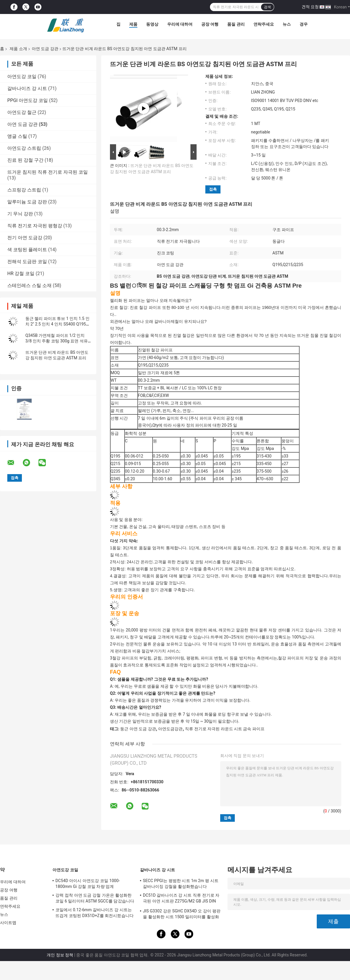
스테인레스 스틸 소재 (29, 285)
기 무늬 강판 (20, 214)
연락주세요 (264, 24)
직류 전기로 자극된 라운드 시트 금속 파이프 (225, 729)
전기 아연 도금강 (25, 238)
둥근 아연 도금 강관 (138, 729)
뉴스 (287, 24)
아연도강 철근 (22, 112)
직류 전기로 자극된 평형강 (35, 226)
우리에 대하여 (180, 24)
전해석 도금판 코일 (27, 262)
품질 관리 (236, 24)
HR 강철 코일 (21, 273)
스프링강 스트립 (24, 190)
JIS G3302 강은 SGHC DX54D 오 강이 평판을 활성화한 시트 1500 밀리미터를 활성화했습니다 (182, 915)
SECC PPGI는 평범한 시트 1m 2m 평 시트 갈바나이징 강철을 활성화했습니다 (181, 884)
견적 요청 (310, 7)
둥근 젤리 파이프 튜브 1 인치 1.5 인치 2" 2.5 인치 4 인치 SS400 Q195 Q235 (57, 324)
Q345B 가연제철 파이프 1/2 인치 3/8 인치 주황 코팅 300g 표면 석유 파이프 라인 (57, 341)
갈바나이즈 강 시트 (27, 88)
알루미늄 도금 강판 (27, 202)
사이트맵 (8, 923)
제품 (133, 24)
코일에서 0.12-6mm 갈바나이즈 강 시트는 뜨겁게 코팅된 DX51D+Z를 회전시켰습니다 (94, 913)
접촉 (213, 189)
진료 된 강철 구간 (25, 160)
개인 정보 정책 (60, 955)
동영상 (152, 24)
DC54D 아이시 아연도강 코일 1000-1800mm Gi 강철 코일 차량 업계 (88, 884)
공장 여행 (210, 24)
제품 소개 (18, 49)
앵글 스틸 (17, 136)
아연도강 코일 (22, 76)
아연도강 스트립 (24, 148)
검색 (267, 7)
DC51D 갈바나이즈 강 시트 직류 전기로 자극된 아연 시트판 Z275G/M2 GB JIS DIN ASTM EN (181, 899)
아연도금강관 (170, 729)
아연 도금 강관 (45, 49)
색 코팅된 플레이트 (27, 250)
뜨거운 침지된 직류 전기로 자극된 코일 (48, 172)
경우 (304, 24)
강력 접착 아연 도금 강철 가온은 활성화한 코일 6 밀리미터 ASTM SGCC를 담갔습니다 (95, 898)
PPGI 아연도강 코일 (28, 100)
